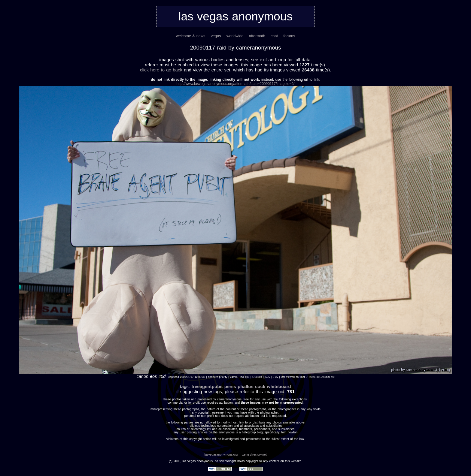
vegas (216, 36)
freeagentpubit (207, 386)
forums (289, 36)
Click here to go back (161, 70)
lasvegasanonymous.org (221, 455)
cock (260, 386)
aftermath (257, 36)
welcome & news (191, 36)
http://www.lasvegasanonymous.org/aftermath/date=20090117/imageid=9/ (236, 84)
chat (274, 36)
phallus (246, 386)
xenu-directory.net (255, 455)
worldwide (235, 36)
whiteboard (279, 386)
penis (230, 386)
